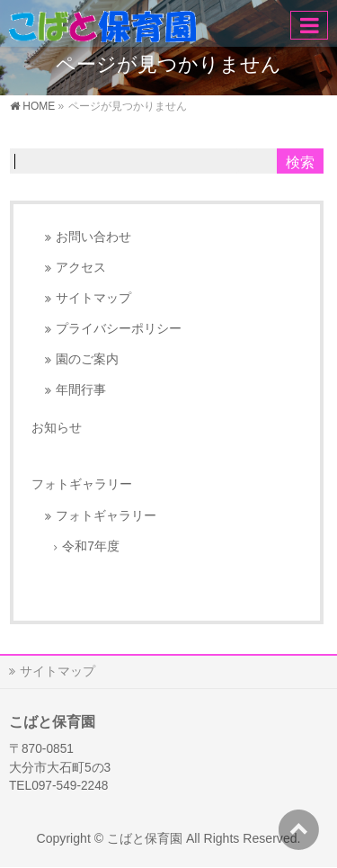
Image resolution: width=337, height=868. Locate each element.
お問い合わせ (93, 237)
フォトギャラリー (106, 516)
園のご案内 (87, 359)
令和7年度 (91, 546)
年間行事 (81, 390)
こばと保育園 (145, 838)
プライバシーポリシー (119, 329)
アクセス (81, 268)
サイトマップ (93, 298)
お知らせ (57, 427)
